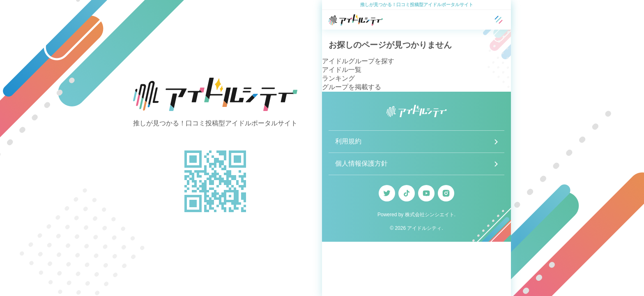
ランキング (338, 78)
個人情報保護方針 (361, 163)
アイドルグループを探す (358, 61)
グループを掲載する (352, 87)
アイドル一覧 (342, 70)
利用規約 (348, 141)
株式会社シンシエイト (430, 215)
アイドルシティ (424, 228)
